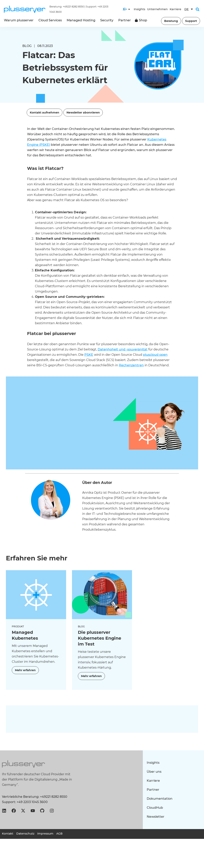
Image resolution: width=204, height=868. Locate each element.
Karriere (175, 9)
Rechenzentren (131, 365)
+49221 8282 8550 (73, 7)
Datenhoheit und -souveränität (123, 349)
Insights (139, 9)
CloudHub (155, 808)
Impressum (45, 834)
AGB (59, 834)
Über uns (154, 772)
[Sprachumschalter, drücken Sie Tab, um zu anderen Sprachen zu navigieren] (189, 9)
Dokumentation (160, 799)
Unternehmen (157, 9)
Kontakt (8, 834)
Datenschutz (25, 834)
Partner (153, 790)
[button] (198, 9)
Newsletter (156, 817)
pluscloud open (155, 355)
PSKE (89, 355)
